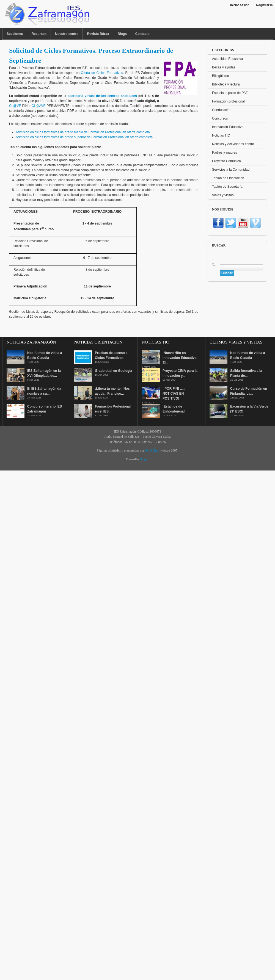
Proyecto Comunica (226, 161)
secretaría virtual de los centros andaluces (102, 96)
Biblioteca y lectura (226, 84)
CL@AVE (39, 106)
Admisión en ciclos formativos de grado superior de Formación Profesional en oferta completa (84, 137)
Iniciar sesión (240, 5)
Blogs (122, 34)
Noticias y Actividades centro (233, 144)
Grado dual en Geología (113, 371)
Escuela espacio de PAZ (230, 93)
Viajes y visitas (223, 195)
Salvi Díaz (152, 450)
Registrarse (264, 5)
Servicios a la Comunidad (231, 170)
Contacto (142, 34)
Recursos (39, 34)
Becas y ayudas (224, 67)
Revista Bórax (98, 34)
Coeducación (222, 110)
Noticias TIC (221, 135)
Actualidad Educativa (227, 59)
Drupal (144, 459)
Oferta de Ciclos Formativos (102, 73)
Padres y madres (225, 153)
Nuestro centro (67, 34)
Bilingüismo (220, 76)
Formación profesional (228, 101)
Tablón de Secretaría (227, 187)
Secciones (15, 34)
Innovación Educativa (228, 127)
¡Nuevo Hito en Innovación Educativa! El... (180, 358)
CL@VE (15, 106)
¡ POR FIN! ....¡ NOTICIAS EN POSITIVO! (174, 394)
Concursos (220, 118)
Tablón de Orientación (228, 178)
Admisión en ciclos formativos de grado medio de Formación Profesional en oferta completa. (83, 132)
